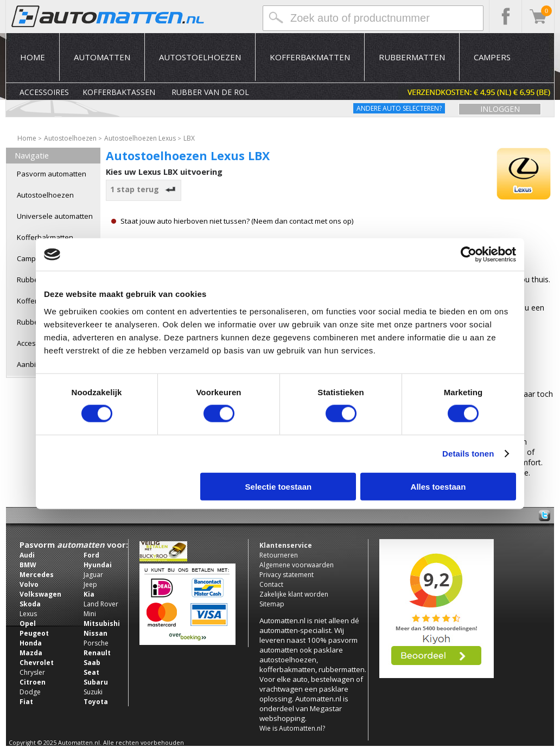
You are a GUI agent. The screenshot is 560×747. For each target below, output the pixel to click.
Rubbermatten (412, 57)
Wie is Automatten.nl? (292, 728)
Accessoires (44, 92)
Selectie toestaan (279, 486)
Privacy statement (287, 575)
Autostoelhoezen (200, 57)
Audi (27, 555)
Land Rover (101, 604)
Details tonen (468, 454)
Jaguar (93, 575)
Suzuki (93, 692)
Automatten (102, 57)
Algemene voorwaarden (297, 565)
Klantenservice (286, 545)
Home (33, 57)
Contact (271, 584)
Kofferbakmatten (310, 57)
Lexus (28, 614)
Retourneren (279, 555)
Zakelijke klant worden (294, 594)
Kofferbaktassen (119, 92)
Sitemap (272, 604)
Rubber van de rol (210, 92)
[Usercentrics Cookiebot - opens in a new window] (469, 255)
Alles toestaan (438, 486)
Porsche (96, 643)
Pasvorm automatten (52, 174)
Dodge (30, 692)
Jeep (90, 584)
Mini (90, 614)
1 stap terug (144, 189)
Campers (492, 57)
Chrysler (32, 672)
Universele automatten (55, 216)
